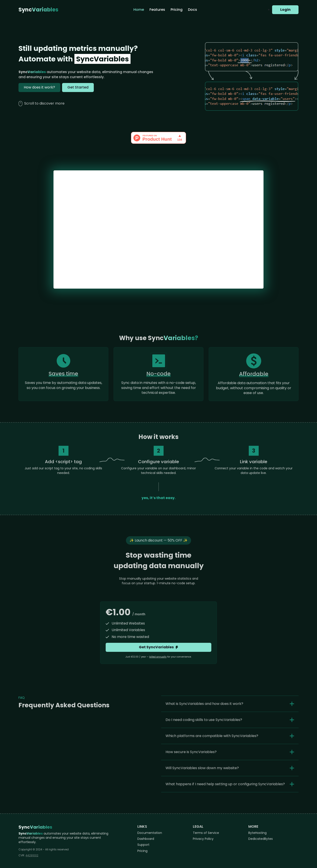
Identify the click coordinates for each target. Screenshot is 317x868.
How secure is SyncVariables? (191, 752)
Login (285, 10)
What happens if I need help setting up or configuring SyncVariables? (225, 784)
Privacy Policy (203, 839)
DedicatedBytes (261, 839)
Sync (38, 10)
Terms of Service (206, 833)
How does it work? (39, 87)
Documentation (150, 833)
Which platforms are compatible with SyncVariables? (212, 736)
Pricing (177, 10)
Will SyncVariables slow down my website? (202, 768)
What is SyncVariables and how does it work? (204, 704)
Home (139, 10)
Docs (193, 10)
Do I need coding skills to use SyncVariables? (204, 720)
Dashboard (146, 839)
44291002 (32, 855)
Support (143, 845)
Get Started (78, 87)
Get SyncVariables (158, 647)
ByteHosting (257, 833)
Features (157, 10)
